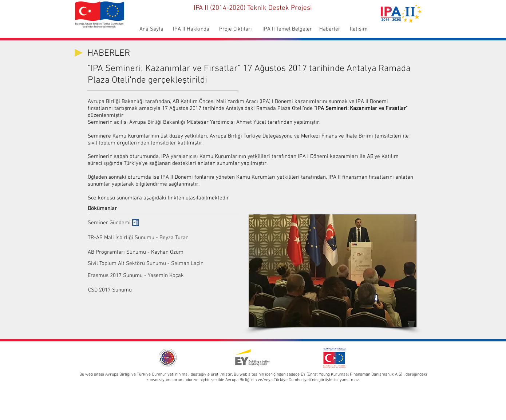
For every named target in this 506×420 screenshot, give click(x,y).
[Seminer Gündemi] (109, 223)
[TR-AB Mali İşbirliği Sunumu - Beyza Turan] (157, 238)
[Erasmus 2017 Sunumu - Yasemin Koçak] (136, 276)
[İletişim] (359, 29)
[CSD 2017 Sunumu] (136, 290)
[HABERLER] (113, 54)
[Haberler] (330, 29)
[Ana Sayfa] (151, 29)
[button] (333, 271)
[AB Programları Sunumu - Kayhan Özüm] (136, 252)
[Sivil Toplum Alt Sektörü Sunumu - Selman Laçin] (146, 264)
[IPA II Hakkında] (191, 29)
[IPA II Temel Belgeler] (287, 29)
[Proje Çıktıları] (235, 29)
